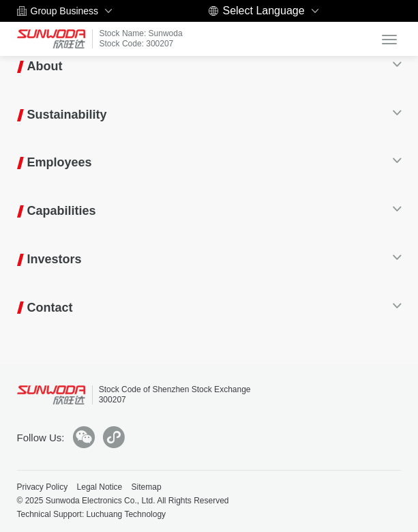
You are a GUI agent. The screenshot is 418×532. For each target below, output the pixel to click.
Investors (55, 259)
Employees (60, 162)
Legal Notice (100, 487)
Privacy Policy (43, 487)
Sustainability (67, 115)
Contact (50, 308)
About (45, 66)
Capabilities (62, 211)
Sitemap (147, 487)
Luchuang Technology (126, 514)
